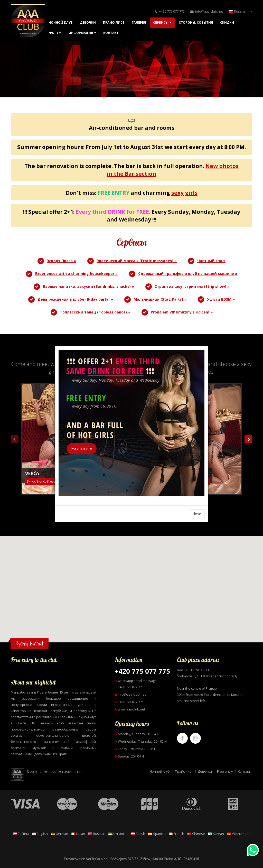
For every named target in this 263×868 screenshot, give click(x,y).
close (197, 514)
